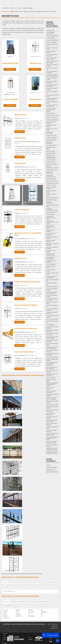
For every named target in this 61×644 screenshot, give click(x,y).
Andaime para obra (51, 179)
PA (4, 587)
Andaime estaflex (51, 156)
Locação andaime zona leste (52, 274)
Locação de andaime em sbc (52, 280)
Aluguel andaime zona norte (52, 49)
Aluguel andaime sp (51, 42)
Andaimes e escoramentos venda (52, 209)
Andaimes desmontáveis (50, 203)
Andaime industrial (51, 160)
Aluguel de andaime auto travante (51, 59)
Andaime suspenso (51, 185)
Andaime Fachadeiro (51, 468)
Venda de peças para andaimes (52, 424)
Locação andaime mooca (51, 267)
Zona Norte (14, 601)
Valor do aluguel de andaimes (52, 418)
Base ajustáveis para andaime (52, 238)
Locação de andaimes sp (52, 306)
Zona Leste (35, 601)
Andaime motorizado (52, 164)
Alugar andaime (50, 30)
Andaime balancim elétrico (51, 123)
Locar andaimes (50, 325)
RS (33, 582)
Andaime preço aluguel (52, 183)
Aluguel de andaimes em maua (52, 446)
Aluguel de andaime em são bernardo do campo (52, 438)
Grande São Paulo (44, 601)
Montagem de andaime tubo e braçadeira (48, 12)
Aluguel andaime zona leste (52, 45)
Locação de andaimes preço (52, 303)
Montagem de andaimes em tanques (52, 355)
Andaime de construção (49, 143)
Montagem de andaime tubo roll (52, 351)
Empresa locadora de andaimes (52, 248)
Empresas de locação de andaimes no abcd (52, 453)
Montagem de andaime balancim (52, 328)
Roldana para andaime (52, 405)
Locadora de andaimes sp (52, 322)
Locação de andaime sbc (51, 284)
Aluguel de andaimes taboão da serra (52, 99)
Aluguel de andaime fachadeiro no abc (51, 442)
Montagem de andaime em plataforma (52, 338)
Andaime (48, 465)
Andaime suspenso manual (51, 192)
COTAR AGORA (10, 69)
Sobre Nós (55, 626)
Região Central (6, 601)
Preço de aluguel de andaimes (52, 371)
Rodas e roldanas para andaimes (52, 402)
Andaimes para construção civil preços (51, 227)
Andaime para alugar (52, 170)
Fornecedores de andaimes (51, 261)
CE (45, 582)
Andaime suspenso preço (51, 195)
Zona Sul (28, 601)
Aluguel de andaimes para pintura (52, 86)
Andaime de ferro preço (51, 148)
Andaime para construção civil (51, 176)
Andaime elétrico (51, 153)
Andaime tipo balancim (52, 198)
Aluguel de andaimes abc (52, 69)
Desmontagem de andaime (18, 12)
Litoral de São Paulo (7, 605)
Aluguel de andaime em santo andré (52, 62)
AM (55, 582)
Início (49, 624)
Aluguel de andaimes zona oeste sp (52, 106)
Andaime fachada (51, 158)
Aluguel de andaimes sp (52, 92)
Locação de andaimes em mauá (52, 289)
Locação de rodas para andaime (52, 316)
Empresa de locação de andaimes (52, 245)
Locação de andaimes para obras (52, 300)
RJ (10, 582)
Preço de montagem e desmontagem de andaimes (52, 384)
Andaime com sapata (51, 138)
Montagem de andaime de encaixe (52, 331)
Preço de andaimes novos (51, 380)
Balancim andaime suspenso (51, 234)
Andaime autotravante (52, 120)
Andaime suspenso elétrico (51, 188)
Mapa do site (54, 628)
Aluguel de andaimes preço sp (52, 89)
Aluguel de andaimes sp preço (52, 96)
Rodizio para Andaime (52, 472)
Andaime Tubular (51, 470)
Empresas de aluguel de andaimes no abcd (52, 449)
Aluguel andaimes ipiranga (51, 52)
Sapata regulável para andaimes (52, 407)
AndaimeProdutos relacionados (52, 24)
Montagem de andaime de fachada (52, 334)
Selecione (5, 582)
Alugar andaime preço (52, 36)
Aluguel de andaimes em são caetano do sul (52, 76)
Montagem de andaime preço (52, 344)
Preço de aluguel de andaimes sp (52, 375)
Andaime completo (51, 140)
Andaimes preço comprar (50, 231)
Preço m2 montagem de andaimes (52, 395)
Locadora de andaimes (52, 319)
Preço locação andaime (50, 388)
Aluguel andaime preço (52, 40)
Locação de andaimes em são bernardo (52, 293)
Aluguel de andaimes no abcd (52, 79)
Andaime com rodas (51, 136)
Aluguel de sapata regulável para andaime (51, 110)
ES (18, 582)
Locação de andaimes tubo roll (31, 12)
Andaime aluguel (51, 113)
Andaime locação (51, 162)
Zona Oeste (22, 601)
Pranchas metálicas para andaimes (52, 368)
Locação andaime (51, 264)
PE (37, 582)
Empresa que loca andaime (51, 251)
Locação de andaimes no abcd (52, 296)
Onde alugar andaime (52, 357)
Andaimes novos (50, 214)
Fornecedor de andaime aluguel (51, 255)
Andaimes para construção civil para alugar (52, 222)
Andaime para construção (50, 173)
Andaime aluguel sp (51, 118)
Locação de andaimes (52, 287)
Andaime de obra (51, 151)
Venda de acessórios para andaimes (52, 421)
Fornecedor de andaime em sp (50, 258)
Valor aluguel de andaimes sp (51, 414)
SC (29, 582)
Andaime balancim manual (51, 126)
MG (14, 582)
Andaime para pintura (52, 181)
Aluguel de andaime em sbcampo (52, 65)
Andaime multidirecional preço (52, 167)
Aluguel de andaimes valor (52, 103)
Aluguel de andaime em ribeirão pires (52, 434)
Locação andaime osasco (51, 270)
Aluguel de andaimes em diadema (52, 72)
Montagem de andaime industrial (52, 341)
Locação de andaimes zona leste (52, 313)
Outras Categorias (51, 460)
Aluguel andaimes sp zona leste (52, 55)
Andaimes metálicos (51, 212)
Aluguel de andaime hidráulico (51, 431)
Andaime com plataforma (49, 133)
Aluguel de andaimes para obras (52, 82)
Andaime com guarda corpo (52, 129)
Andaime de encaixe (51, 146)
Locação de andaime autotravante (51, 277)
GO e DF (50, 582)
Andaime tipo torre (51, 200)
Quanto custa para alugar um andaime (51, 398)
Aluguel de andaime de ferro (52, 428)
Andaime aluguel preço (52, 116)
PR (26, 582)
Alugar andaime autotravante (50, 33)
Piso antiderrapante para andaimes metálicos (52, 364)
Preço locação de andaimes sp (51, 392)
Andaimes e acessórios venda (52, 206)
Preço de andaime (51, 378)
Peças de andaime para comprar (52, 360)
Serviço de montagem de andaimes (52, 411)
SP (22, 582)
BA (41, 582)
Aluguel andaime (51, 38)
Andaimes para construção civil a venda (51, 218)
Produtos (55, 624)
